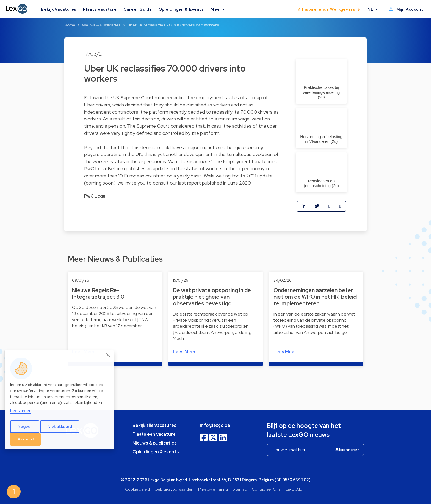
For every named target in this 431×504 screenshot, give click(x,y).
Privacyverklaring (213, 489)
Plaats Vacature (100, 9)
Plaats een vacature (154, 434)
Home (70, 25)
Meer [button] (216, 9)
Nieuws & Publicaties (101, 25)
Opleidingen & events (156, 452)
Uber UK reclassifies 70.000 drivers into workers (173, 25)
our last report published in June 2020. (211, 183)
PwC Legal (95, 196)
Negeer (25, 426)
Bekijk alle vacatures (154, 425)
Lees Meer (184, 352)
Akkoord (26, 439)
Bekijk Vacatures (59, 9)
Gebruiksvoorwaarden (174, 489)
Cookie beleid (137, 489)
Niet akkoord (60, 426)
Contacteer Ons (266, 489)
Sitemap (240, 489)
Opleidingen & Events (181, 9)
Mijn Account (406, 9)
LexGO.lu (294, 489)
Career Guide (138, 9)
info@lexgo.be (215, 425)
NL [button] (371, 9)
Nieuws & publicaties (155, 443)
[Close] (109, 355)
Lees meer (20, 411)
